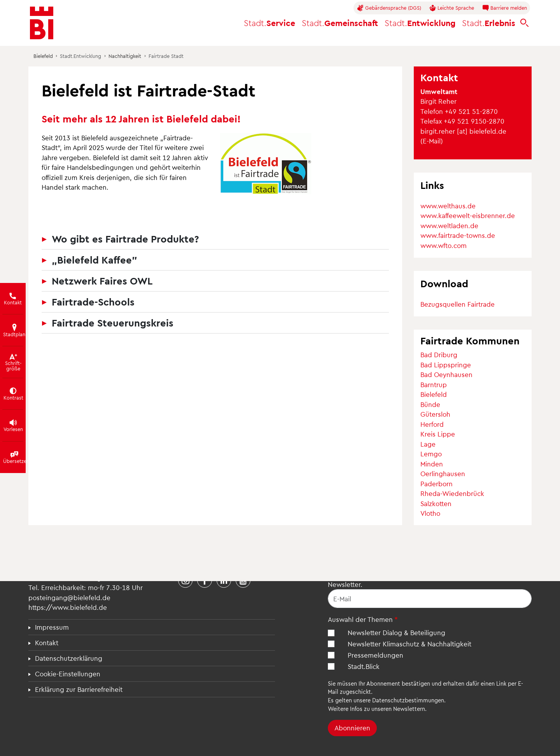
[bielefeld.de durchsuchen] (525, 23)
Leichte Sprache (452, 8)
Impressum (52, 627)
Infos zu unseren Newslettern (388, 709)
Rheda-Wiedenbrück (452, 493)
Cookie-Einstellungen (68, 674)
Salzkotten (436, 503)
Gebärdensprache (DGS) (389, 8)
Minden (432, 464)
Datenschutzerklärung (69, 658)
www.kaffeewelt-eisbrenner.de (468, 215)
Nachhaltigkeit (125, 56)
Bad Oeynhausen (446, 374)
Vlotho (430, 513)
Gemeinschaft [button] (340, 23)
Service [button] (269, 23)
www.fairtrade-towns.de (458, 235)
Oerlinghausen (443, 473)
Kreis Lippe (438, 434)
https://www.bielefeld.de (68, 607)
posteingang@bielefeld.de (69, 597)
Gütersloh (435, 414)
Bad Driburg (439, 354)
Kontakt (47, 643)
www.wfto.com (444, 245)
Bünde (430, 404)
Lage (428, 444)
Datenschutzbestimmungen (408, 700)
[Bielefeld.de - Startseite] (42, 23)
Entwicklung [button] (420, 23)
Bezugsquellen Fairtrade (458, 304)
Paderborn (437, 484)
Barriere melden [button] (505, 8)
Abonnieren (352, 728)
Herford (432, 424)
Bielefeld (43, 56)
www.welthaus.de (448, 206)
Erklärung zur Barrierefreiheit (79, 689)
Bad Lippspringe (446, 365)
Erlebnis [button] (489, 23)
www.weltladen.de (449, 225)
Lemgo (431, 454)
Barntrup (434, 384)
